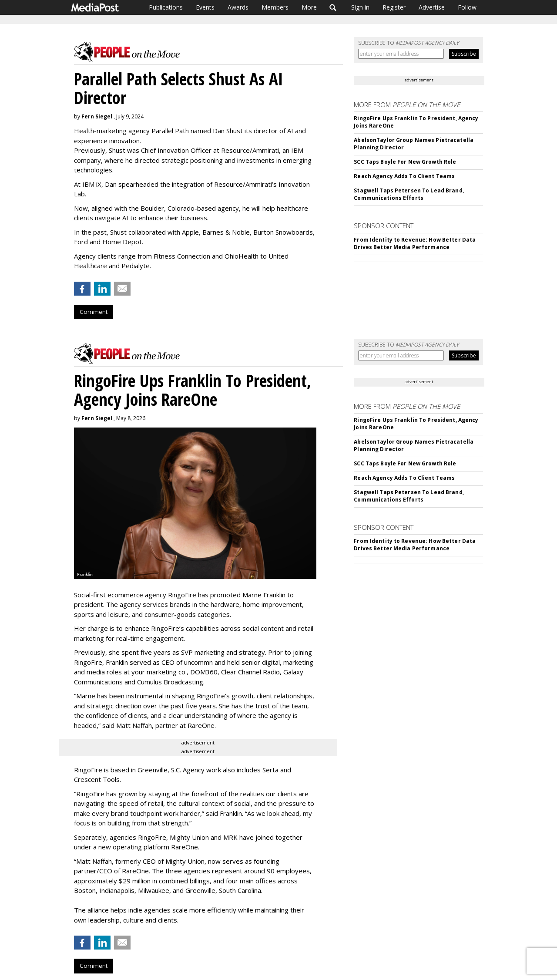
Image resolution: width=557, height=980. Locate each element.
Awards (238, 7)
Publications (166, 7)
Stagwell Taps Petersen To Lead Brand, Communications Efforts (409, 194)
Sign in (360, 7)
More (309, 7)
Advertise (432, 7)
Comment (94, 312)
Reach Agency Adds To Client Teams (404, 176)
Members (275, 7)
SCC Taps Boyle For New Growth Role (405, 162)
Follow (467, 7)
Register (394, 7)
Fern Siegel (97, 116)
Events (205, 7)
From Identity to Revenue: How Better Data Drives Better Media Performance (415, 243)
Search (333, 7)
